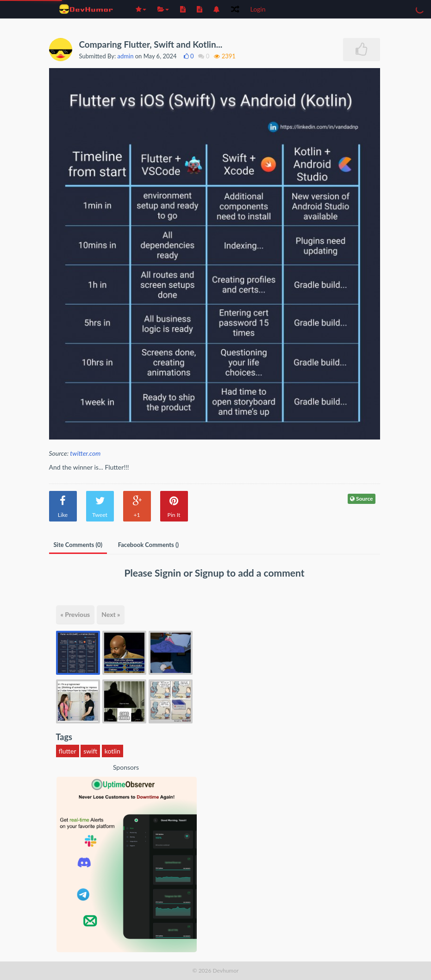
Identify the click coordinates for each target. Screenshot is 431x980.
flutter (68, 751)
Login (258, 9)
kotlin (112, 751)
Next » (111, 614)
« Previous (75, 614)
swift (90, 751)
